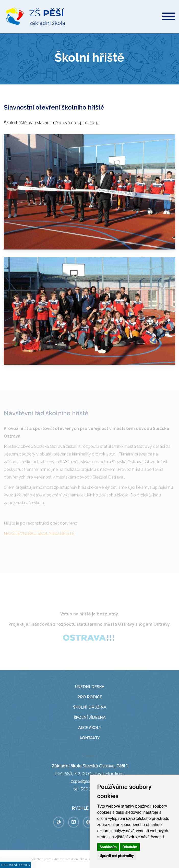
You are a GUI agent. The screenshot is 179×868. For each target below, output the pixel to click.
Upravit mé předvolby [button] (117, 856)
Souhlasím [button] (108, 847)
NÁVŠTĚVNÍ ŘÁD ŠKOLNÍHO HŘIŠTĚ (39, 533)
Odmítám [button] (130, 847)
